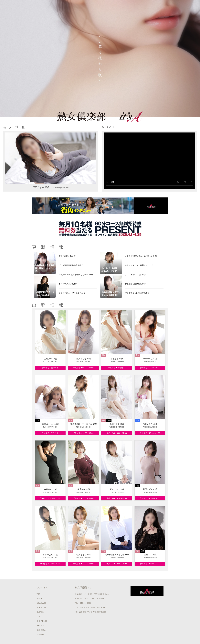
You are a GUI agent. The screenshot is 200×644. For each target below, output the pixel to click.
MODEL (40, 599)
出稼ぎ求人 (41, 630)
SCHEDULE (42, 608)
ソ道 (38, 617)
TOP (39, 594)
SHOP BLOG (42, 621)
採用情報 (40, 635)
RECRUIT (41, 626)
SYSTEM (40, 612)
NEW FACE (41, 603)
